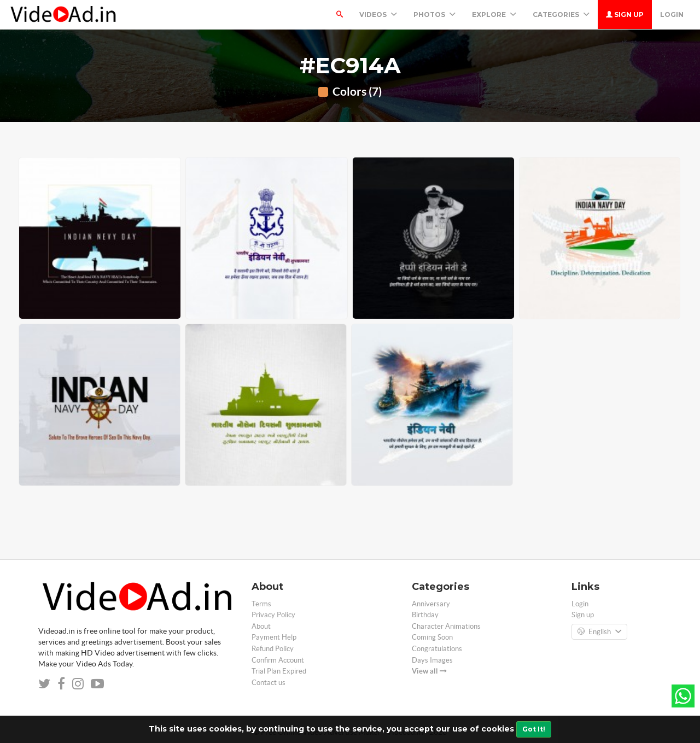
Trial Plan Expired (279, 671)
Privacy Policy (273, 615)
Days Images (432, 660)
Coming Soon (432, 637)
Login (672, 14)
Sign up (625, 14)
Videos (378, 14)
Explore (494, 14)
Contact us (269, 683)
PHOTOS (434, 14)
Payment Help (274, 637)
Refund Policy (273, 649)
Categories (561, 14)
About (261, 626)
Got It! (534, 729)
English (599, 632)
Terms (261, 604)
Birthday (425, 615)
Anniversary (431, 604)
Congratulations (437, 649)
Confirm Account (278, 660)
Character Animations (446, 626)
